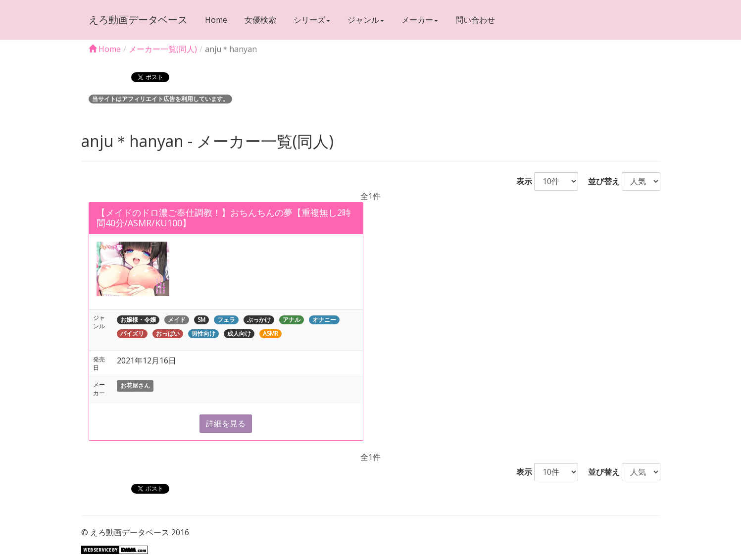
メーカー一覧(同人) (163, 49)
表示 (520, 181)
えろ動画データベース (138, 20)
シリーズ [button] (312, 20)
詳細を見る (226, 423)
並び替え (600, 181)
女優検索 (260, 20)
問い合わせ (475, 20)
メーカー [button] (420, 20)
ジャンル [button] (366, 20)
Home (216, 20)
